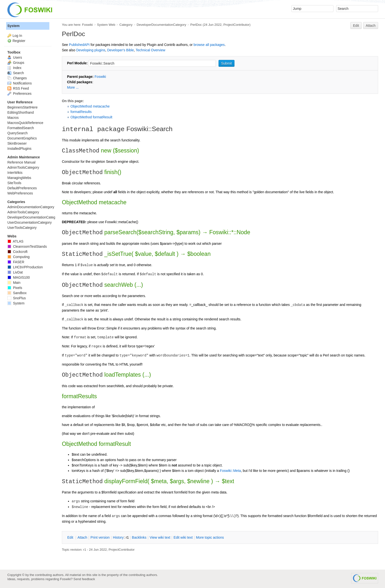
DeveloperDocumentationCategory (161, 25)
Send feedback (84, 579)
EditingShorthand (21, 112)
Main (14, 283)
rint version (100, 537)
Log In (17, 36)
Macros (13, 118)
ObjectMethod (80, 202)
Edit (356, 26)
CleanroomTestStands (27, 246)
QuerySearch (17, 133)
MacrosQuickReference (25, 123)
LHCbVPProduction (25, 267)
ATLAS (15, 241)
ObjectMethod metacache (90, 106)
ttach (82, 537)
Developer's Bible (120, 50)
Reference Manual (21, 162)
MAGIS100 (19, 277)
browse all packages (209, 45)
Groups (16, 63)
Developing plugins (91, 50)
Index (14, 68)
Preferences (19, 94)
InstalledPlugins (19, 149)
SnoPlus (17, 298)
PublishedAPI (79, 45)
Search (16, 73)
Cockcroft (17, 252)
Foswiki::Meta (230, 471)
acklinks (139, 537)
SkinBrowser (17, 143)
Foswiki (87, 25)
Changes (17, 78)
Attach (371, 26)
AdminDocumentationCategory (31, 207)
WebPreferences (20, 193)
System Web (106, 25)
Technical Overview (151, 50)
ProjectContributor (236, 25)
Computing (19, 257)
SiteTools (14, 183)
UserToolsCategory (22, 228)
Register (19, 41)
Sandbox (17, 293)
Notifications (20, 83)
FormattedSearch (21, 128)
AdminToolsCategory (23, 167)
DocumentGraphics (22, 138)
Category (126, 25)
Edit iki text (183, 537)
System (14, 26)
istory (118, 537)
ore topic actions (210, 537)
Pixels (15, 288)
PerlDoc (196, 25)
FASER (16, 262)
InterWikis (15, 173)
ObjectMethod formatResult (91, 117)
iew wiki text (160, 537)
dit (71, 537)
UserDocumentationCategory (30, 222)
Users (15, 57)
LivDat (15, 272)
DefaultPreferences (22, 188)
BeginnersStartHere (22, 107)
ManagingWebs (19, 178)
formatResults (81, 112)
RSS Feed (18, 88)
